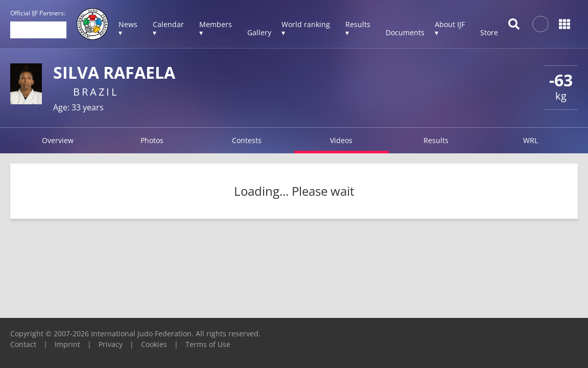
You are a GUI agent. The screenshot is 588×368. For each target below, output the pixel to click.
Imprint (67, 344)
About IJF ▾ (450, 28)
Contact (23, 344)
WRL (531, 140)
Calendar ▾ (168, 28)
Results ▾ (358, 28)
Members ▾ (216, 28)
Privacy (111, 344)
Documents (405, 32)
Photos (152, 140)
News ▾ (128, 28)
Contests (247, 140)
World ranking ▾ (306, 28)
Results (436, 140)
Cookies (154, 344)
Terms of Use (208, 344)
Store (489, 32)
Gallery (259, 32)
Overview (58, 140)
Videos (341, 140)
